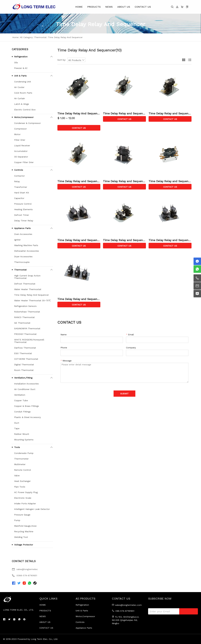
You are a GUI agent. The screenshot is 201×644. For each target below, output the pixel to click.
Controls (19, 170)
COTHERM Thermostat (26, 359)
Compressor (20, 129)
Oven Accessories (23, 234)
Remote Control (23, 470)
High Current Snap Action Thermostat (27, 277)
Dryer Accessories (23, 256)
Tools (17, 447)
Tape (17, 428)
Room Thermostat (24, 370)
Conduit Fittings (22, 412)
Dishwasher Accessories (27, 251)
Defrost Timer (22, 215)
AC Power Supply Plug (26, 492)
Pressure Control (23, 204)
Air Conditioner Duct (25, 389)
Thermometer (21, 459)
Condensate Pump (24, 453)
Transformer (21, 187)
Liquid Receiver (22, 145)
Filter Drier (20, 140)
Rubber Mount (22, 434)
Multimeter (20, 464)
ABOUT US (124, 7)
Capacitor (19, 198)
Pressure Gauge (22, 515)
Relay (17, 181)
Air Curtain (20, 98)
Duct (17, 423)
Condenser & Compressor (27, 123)
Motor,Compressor (24, 117)
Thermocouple (22, 262)
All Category (26, 37)
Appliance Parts (22, 228)
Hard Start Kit (22, 193)
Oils (16, 62)
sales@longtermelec (27, 569)
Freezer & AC (21, 68)
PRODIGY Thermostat (25, 334)
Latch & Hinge (22, 104)
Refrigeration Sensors (25, 306)
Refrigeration (21, 57)
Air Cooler (19, 87)
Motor (17, 134)
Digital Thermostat (24, 365)
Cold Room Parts (23, 93)
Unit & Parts (20, 76)
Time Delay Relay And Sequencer (32, 295)
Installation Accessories (26, 384)
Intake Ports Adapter (25, 503)
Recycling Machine (24, 531)
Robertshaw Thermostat (27, 312)
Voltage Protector (24, 545)
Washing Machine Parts (26, 245)
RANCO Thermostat (24, 317)
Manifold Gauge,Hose (25, 526)
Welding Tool (21, 537)
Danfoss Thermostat (25, 348)
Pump (17, 520)
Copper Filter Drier (24, 162)
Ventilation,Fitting (23, 378)
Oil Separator (21, 157)
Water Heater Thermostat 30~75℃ (32, 300)
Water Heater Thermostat (28, 289)
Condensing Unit (23, 82)
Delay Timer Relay (24, 221)
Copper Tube (21, 400)
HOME (79, 7)
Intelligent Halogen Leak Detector (32, 509)
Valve (17, 475)
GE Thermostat (22, 323)
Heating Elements (23, 209)
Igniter (17, 240)
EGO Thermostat (23, 353)
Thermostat (40, 37)
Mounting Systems (24, 440)
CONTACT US (143, 7)
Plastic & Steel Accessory (27, 417)
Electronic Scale (23, 498)
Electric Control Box (25, 110)
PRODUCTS (94, 7)
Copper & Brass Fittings (27, 406)
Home (15, 37)
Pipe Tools (20, 487)
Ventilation (20, 395)
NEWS (109, 7)
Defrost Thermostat (25, 284)
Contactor (19, 176)
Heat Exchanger (22, 481)
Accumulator (21, 151)
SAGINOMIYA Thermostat (27, 328)
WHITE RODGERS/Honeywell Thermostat (29, 341)
